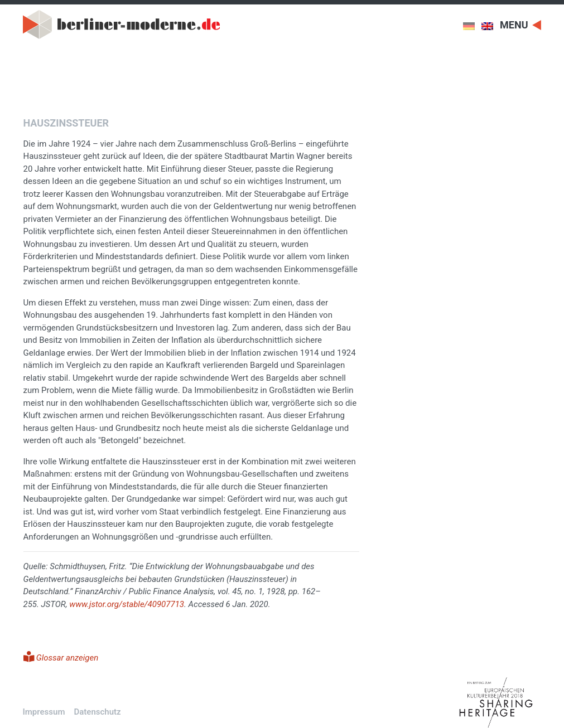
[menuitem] (472, 26)
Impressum (44, 712)
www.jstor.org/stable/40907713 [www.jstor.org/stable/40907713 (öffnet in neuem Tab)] (127, 604)
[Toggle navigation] (520, 24)
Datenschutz (97, 712)
